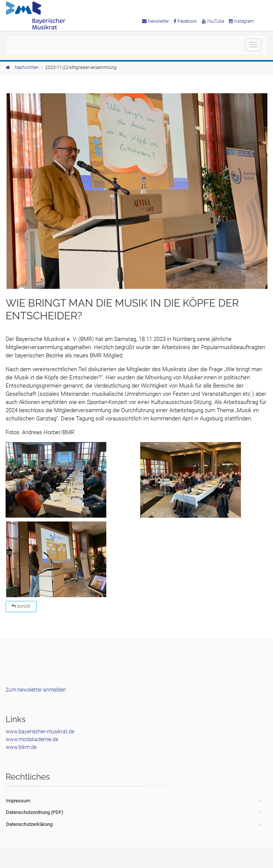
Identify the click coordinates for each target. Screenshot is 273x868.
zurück (21, 606)
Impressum (18, 801)
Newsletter (156, 21)
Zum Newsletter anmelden (36, 690)
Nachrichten (27, 68)
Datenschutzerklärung (29, 824)
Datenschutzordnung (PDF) (35, 812)
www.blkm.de (21, 747)
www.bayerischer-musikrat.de (40, 731)
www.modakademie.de (32, 739)
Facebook (185, 21)
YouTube (213, 21)
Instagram (241, 21)
